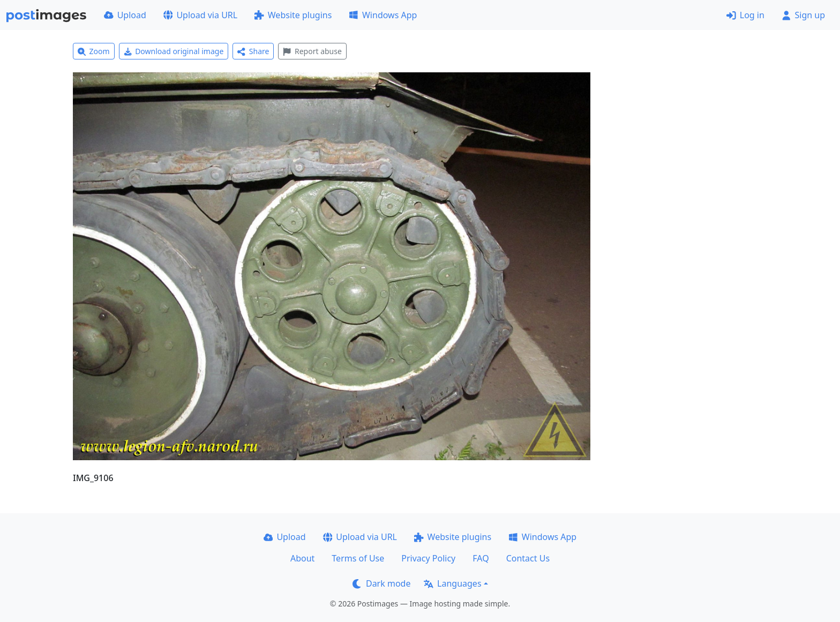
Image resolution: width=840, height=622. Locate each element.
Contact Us (528, 558)
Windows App (383, 15)
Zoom (94, 51)
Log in (745, 15)
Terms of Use (358, 558)
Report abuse (312, 51)
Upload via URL (200, 15)
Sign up (803, 15)
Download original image (174, 51)
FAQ (481, 558)
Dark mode (381, 583)
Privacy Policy (428, 558)
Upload (125, 15)
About (302, 558)
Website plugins (293, 15)
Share (253, 51)
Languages (452, 583)
